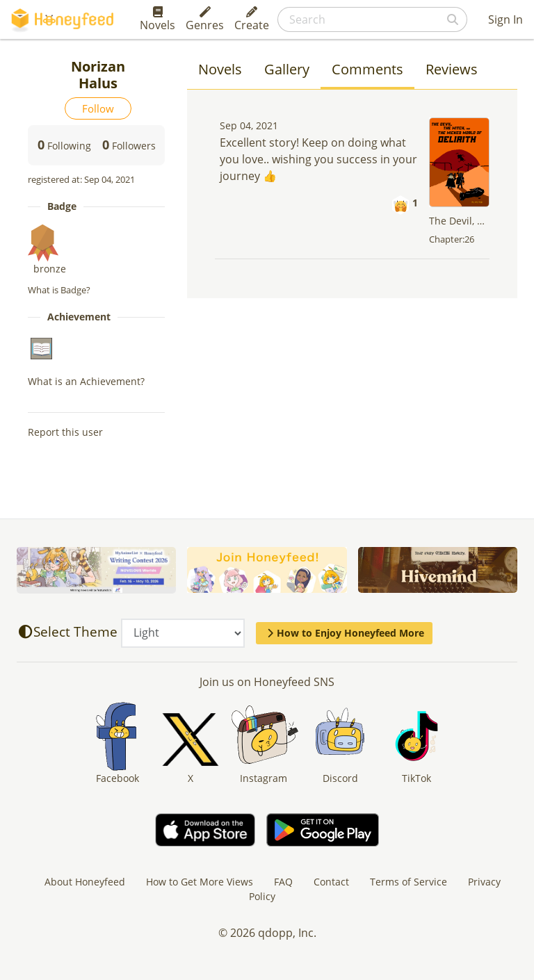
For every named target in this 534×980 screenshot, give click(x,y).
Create (252, 19)
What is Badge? (59, 290)
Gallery (287, 69)
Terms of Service (408, 882)
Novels (157, 19)
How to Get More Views (200, 882)
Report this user (65, 432)
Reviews (452, 69)
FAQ (283, 882)
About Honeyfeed (85, 882)
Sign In (505, 19)
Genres (205, 19)
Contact (331, 882)
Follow (98, 108)
